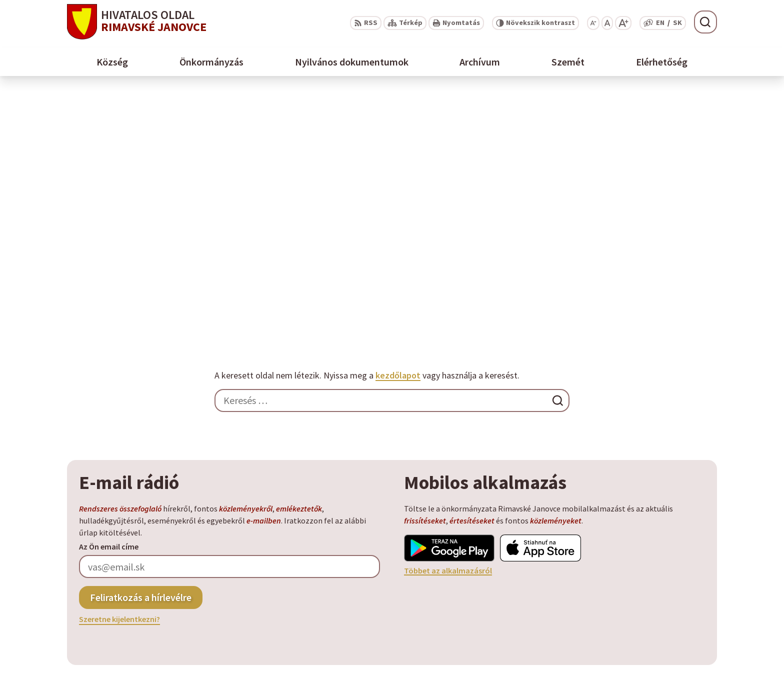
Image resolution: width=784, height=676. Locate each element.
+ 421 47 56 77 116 (653, 598)
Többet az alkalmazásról (448, 325)
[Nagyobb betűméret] (623, 23)
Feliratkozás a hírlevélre (141, 352)
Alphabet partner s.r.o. (180, 536)
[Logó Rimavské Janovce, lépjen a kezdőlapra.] (137, 22)
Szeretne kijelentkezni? (119, 374)
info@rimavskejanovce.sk (668, 622)
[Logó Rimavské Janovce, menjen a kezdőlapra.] (179, 506)
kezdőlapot (398, 131)
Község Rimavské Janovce (172, 546)
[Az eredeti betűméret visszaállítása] (607, 23)
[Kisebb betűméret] (593, 23)
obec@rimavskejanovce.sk (670, 610)
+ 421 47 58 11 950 (653, 586)
